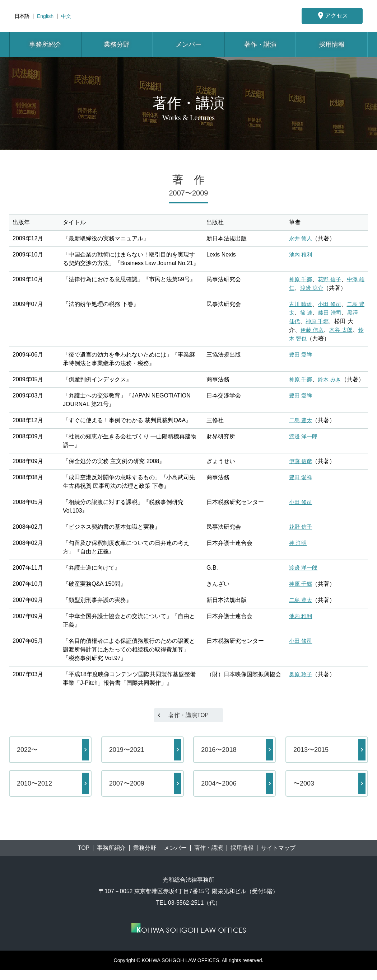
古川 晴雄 (301, 304)
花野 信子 (331, 279)
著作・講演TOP (189, 725)
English (45, 16)
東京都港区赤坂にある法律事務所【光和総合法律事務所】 (188, 16)
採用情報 (332, 44)
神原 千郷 (301, 279)
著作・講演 (260, 44)
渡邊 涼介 (318, 288)
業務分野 (117, 44)
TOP (84, 858)
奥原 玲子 (301, 683)
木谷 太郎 (343, 330)
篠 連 (313, 313)
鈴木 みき (331, 379)
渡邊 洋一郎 (304, 445)
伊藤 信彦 (313, 330)
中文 (66, 16)
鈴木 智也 (301, 338)
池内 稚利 (301, 255)
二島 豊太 (301, 429)
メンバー (188, 44)
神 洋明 (298, 552)
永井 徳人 (301, 238)
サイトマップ (278, 858)
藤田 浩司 (337, 313)
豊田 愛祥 (301, 355)
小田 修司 (331, 304)
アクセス (332, 15)
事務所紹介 (45, 44)
